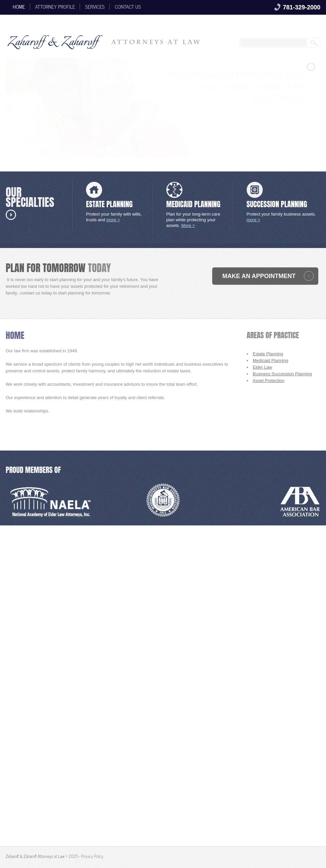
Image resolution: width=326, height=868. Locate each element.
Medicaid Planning (270, 360)
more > (113, 220)
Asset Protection (269, 381)
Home (19, 7)
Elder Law (262, 367)
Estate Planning (268, 354)
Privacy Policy (92, 856)
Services (95, 7)
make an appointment (259, 276)
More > (188, 225)
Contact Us (128, 7)
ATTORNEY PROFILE (55, 7)
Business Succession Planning (282, 374)
